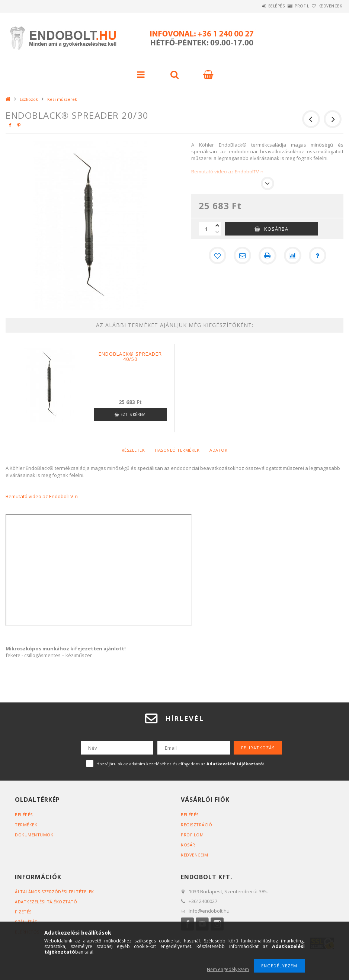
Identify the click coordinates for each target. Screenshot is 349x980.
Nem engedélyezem (228, 969)
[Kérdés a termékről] (318, 256)
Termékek (26, 825)
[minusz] (217, 232)
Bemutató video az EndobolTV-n (42, 496)
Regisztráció (196, 825)
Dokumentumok (34, 835)
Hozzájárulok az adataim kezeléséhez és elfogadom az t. (181, 764)
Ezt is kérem (133, 414)
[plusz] (217, 225)
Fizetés (23, 912)
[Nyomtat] (268, 256)
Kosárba (276, 229)
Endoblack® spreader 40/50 (130, 356)
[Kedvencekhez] (217, 256)
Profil (289, 6)
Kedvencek (326, 6)
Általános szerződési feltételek (55, 892)
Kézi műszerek (62, 99)
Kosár (188, 845)
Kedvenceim (194, 855)
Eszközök (29, 99)
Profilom (192, 835)
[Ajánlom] (242, 256)
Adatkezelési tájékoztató (46, 902)
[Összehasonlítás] (293, 256)
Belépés (256, 6)
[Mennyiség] (206, 229)
